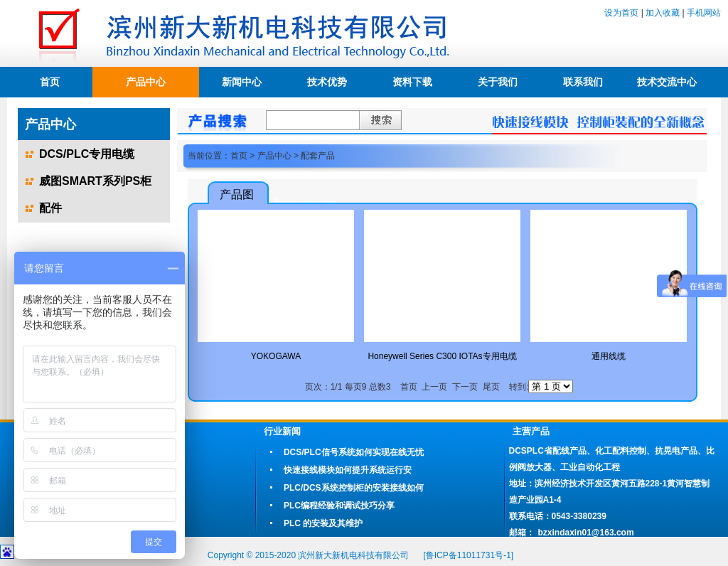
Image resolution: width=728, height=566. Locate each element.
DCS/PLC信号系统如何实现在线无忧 (354, 452)
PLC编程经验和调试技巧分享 (339, 506)
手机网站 (704, 13)
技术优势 (327, 82)
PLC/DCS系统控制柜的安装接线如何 (354, 488)
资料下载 (412, 82)
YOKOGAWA (276, 356)
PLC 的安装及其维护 (323, 523)
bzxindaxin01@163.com (586, 533)
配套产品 (318, 156)
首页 (50, 82)
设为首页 (621, 13)
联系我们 (583, 82)
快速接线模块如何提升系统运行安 (348, 470)
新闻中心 (242, 82)
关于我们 (498, 82)
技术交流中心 (667, 82)
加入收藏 (663, 13)
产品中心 (146, 82)
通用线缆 (609, 356)
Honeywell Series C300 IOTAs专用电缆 (442, 356)
